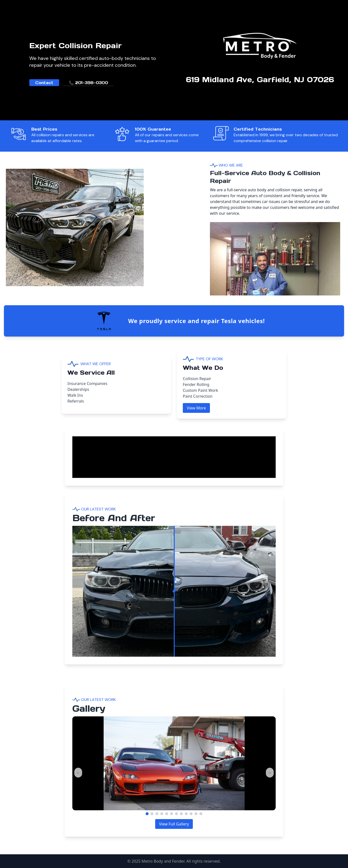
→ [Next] (270, 773)
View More (196, 408)
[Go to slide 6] (172, 814)
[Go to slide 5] (167, 814)
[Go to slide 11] (196, 814)
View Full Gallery (174, 824)
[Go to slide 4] (162, 814)
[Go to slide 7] (176, 814)
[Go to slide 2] (152, 814)
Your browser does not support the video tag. (109, 455)
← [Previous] (78, 773)
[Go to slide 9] (186, 814)
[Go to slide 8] (181, 814)
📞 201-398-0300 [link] (88, 83)
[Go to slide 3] (157, 814)
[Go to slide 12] (201, 814)
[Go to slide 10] (191, 814)
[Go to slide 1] (147, 814)
